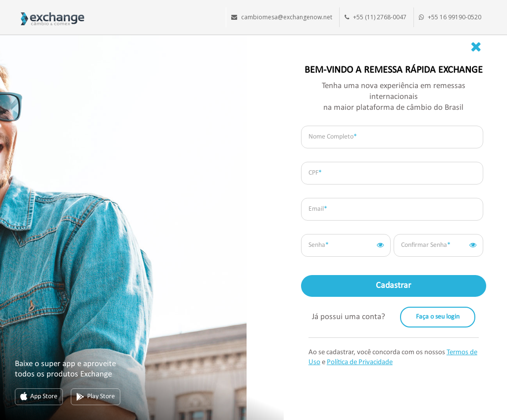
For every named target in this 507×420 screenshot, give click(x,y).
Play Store (96, 397)
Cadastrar (393, 286)
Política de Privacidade (360, 362)
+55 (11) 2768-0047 (380, 17)
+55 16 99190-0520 (455, 17)
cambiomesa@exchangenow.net (287, 17)
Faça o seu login (438, 317)
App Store (39, 397)
